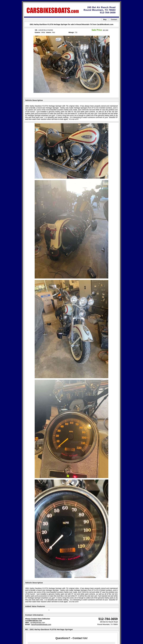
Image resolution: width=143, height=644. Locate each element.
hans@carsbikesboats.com (41, 624)
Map (105, 20)
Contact (114, 20)
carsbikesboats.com (38, 623)
